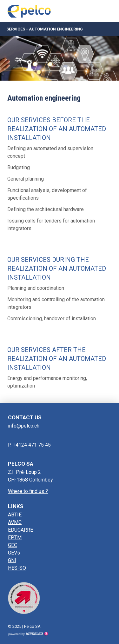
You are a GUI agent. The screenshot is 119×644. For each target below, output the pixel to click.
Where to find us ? (28, 491)
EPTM (15, 538)
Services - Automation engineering (60, 29)
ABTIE (15, 515)
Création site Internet (28, 634)
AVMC (15, 522)
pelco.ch (30, 11)
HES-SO (17, 568)
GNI (12, 560)
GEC (13, 545)
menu (109, 11)
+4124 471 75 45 (32, 445)
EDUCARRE (20, 530)
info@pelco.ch (24, 426)
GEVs (14, 553)
